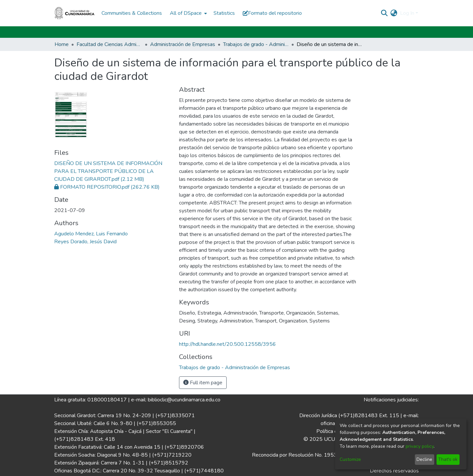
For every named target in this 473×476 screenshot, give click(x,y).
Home (62, 44)
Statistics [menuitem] (224, 13)
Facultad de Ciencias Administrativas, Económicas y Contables (109, 44)
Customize (350, 459)
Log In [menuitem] (407, 13)
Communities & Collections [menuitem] (132, 13)
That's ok (448, 459)
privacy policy (420, 446)
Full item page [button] (203, 383)
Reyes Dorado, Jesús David (85, 242)
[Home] (75, 13)
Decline (424, 459)
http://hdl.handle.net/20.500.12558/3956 (227, 344)
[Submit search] (384, 13)
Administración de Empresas (183, 44)
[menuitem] (188, 13)
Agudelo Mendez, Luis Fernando (91, 234)
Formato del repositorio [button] (272, 13)
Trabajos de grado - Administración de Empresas (256, 44)
